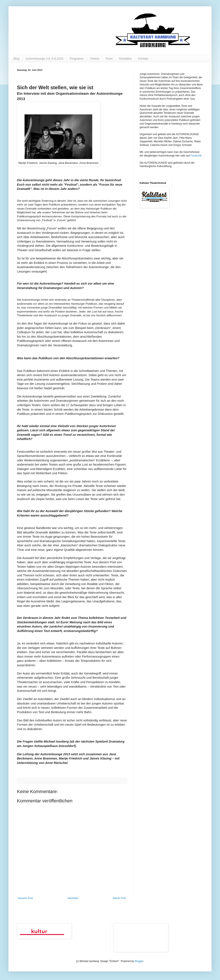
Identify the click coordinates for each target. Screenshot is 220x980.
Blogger (139, 961)
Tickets (95, 59)
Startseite (73, 898)
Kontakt (143, 59)
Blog (16, 59)
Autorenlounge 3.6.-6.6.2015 (45, 59)
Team (109, 59)
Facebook (196, 156)
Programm (77, 59)
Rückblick (125, 59)
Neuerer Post (25, 898)
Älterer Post (119, 898)
